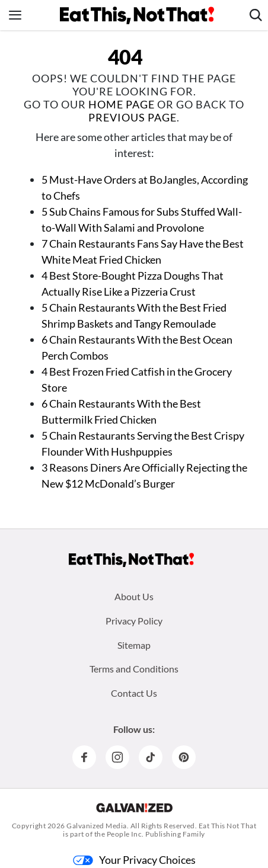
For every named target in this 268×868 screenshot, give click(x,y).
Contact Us (134, 693)
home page (122, 104)
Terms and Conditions (134, 669)
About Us (134, 596)
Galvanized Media (97, 826)
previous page (133, 117)
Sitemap (134, 645)
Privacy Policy (134, 621)
